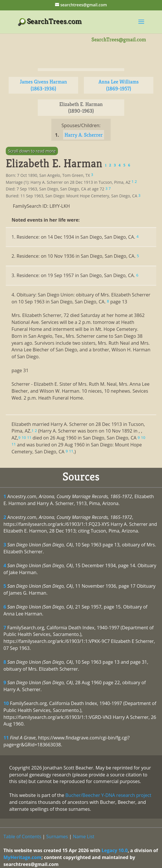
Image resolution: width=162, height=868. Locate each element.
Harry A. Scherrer (84, 135)
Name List (84, 837)
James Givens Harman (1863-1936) (44, 85)
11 (6, 738)
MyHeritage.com (22, 857)
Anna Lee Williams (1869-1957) (119, 85)
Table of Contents (22, 837)
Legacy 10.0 (115, 850)
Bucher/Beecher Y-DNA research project (108, 795)
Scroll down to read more (32, 151)
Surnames (57, 837)
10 (6, 703)
